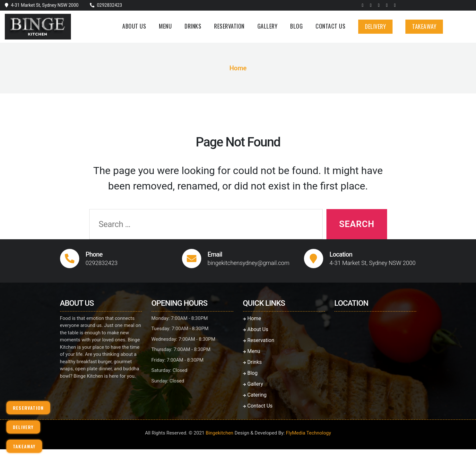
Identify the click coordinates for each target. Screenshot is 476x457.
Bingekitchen (220, 433)
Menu (165, 26)
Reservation (229, 26)
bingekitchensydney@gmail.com (249, 263)
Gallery (268, 26)
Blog (296, 26)
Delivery (375, 26)
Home (238, 68)
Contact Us (330, 26)
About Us (134, 26)
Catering (255, 395)
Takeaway (424, 26)
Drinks (193, 26)
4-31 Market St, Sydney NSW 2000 (45, 5)
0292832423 (110, 5)
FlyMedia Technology (309, 433)
